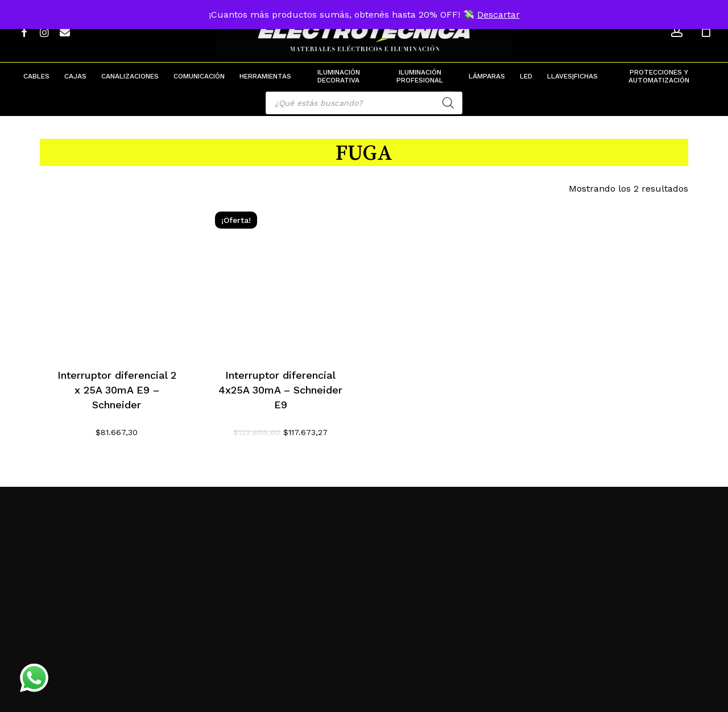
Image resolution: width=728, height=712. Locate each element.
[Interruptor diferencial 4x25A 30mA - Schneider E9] (281, 277)
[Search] (448, 103)
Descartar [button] (499, 15)
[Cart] (706, 31)
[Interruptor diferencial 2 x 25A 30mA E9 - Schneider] (117, 277)
